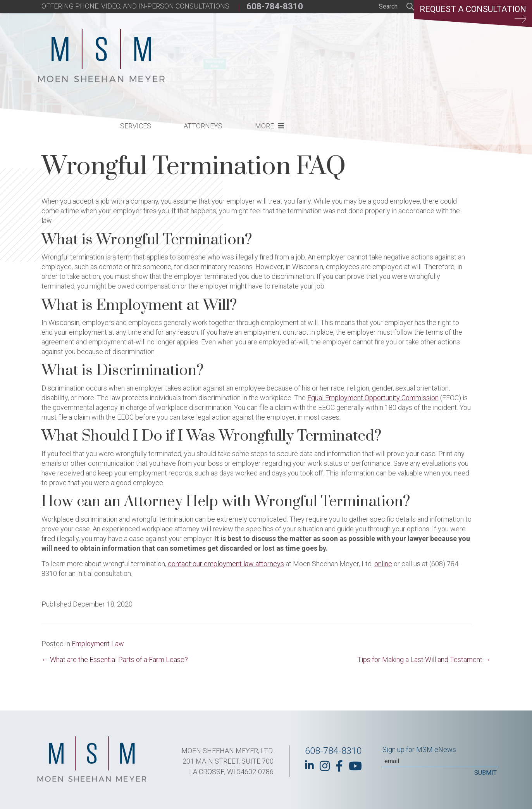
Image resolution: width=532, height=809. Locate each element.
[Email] (441, 761)
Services (263, 56)
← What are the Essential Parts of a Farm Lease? (115, 659)
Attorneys (331, 56)
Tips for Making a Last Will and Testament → (424, 659)
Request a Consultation (472, 14)
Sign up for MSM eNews (419, 749)
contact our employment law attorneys (226, 564)
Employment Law (98, 644)
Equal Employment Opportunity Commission (373, 398)
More (392, 56)
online (383, 564)
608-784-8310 (275, 6)
